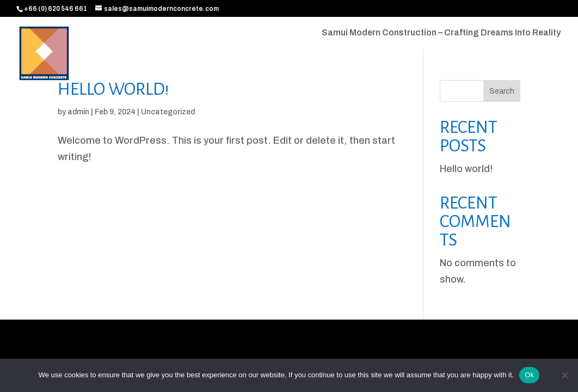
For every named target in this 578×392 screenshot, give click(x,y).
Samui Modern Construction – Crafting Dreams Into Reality (441, 33)
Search (502, 91)
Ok (529, 375)
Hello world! (113, 89)
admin (78, 112)
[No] (564, 375)
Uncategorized (168, 112)
